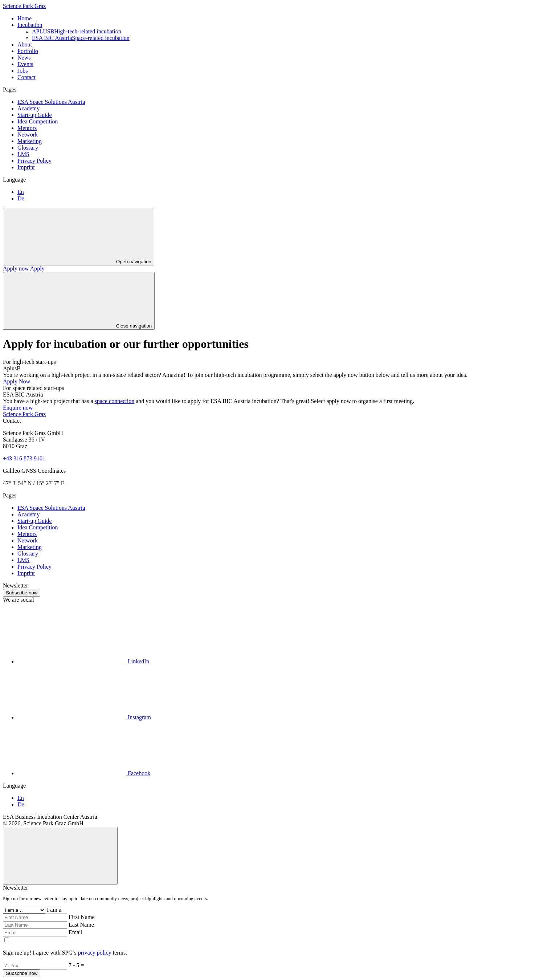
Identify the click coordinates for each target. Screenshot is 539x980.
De (21, 198)
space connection (115, 401)
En (21, 192)
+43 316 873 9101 (24, 458)
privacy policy (95, 953)
